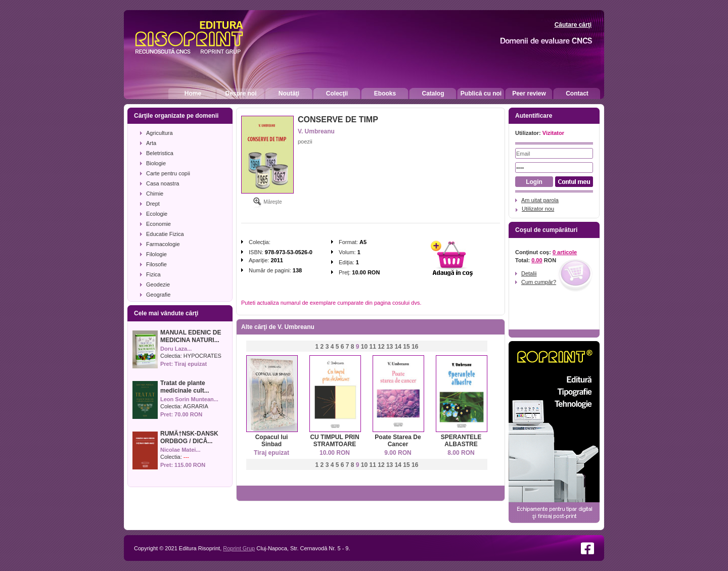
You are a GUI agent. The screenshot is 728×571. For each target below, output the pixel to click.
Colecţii (337, 93)
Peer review (529, 93)
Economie (158, 224)
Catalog (433, 93)
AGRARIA (196, 406)
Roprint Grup (239, 548)
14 (398, 347)
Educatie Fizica (165, 234)
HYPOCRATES (202, 356)
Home (193, 93)
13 (390, 347)
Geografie (158, 295)
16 (415, 347)
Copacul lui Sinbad (272, 441)
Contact (577, 93)
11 (373, 347)
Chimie (155, 194)
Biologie (156, 163)
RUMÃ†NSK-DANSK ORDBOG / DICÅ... (189, 437)
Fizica (153, 274)
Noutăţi (289, 93)
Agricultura (160, 133)
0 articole (565, 252)
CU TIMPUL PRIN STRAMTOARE (334, 441)
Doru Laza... (176, 349)
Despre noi (241, 93)
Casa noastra (163, 183)
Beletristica (160, 153)
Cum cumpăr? (539, 282)
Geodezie (158, 284)
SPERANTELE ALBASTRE (461, 441)
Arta (151, 143)
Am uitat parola (540, 200)
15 (406, 347)
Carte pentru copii (168, 173)
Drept (153, 204)
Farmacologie (163, 244)
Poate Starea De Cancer (398, 441)
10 (364, 347)
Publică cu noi (481, 93)
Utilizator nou (538, 209)
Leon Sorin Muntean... (189, 399)
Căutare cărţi (573, 25)
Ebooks (385, 93)
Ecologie (157, 214)
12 (381, 347)
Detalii (529, 273)
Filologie (156, 254)
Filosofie (156, 264)
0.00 (537, 260)
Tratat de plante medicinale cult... (185, 387)
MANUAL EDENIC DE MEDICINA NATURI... (191, 336)
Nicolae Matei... (180, 450)
